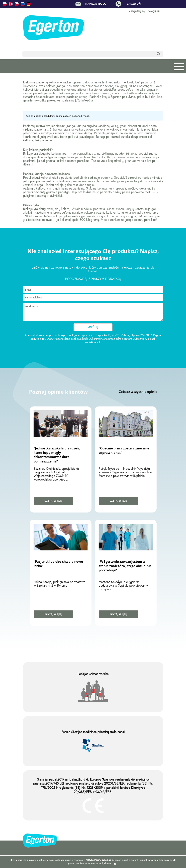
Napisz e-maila (96, 4)
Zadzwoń (134, 4)
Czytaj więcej (53, 501)
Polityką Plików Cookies (98, 860)
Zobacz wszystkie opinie (138, 392)
